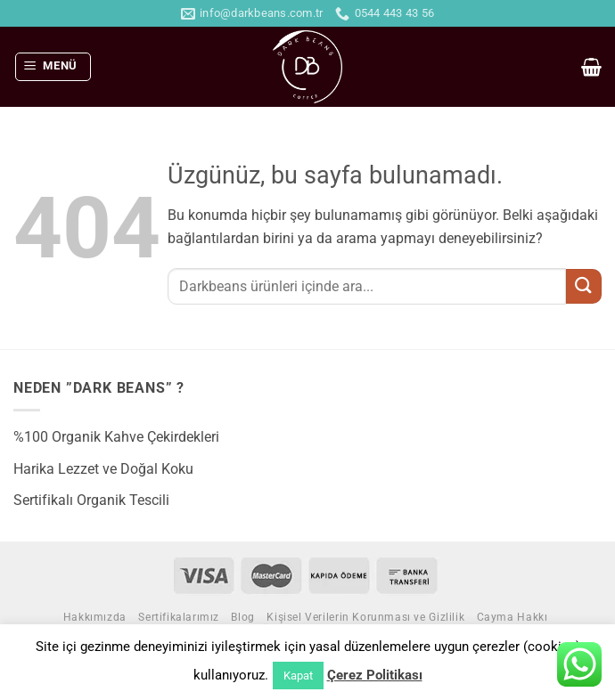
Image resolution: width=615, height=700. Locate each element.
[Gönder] (584, 286)
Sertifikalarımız (179, 617)
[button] (53, 67)
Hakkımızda (95, 617)
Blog (242, 617)
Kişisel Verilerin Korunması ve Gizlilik (365, 617)
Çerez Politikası (375, 675)
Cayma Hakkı (512, 617)
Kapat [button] (298, 676)
